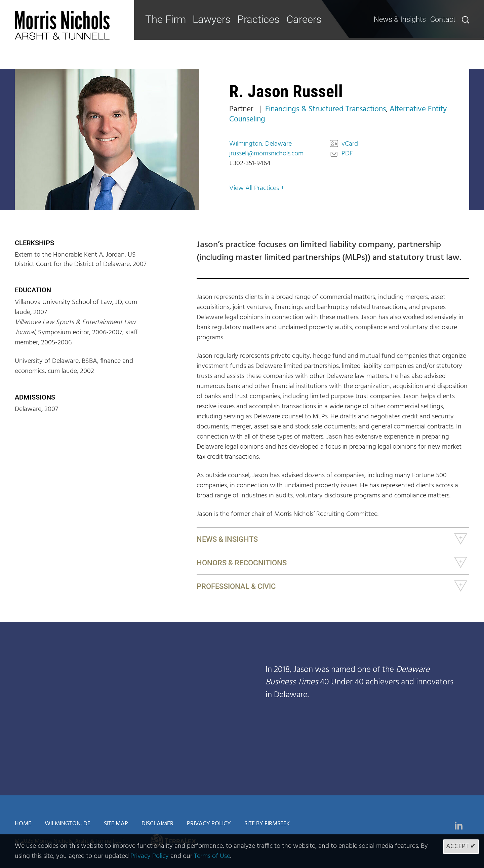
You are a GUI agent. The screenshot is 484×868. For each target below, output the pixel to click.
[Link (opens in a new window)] (459, 826)
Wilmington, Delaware (260, 144)
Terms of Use (212, 856)
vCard (350, 144)
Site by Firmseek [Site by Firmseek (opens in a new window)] (267, 824)
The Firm (164, 20)
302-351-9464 (252, 163)
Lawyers (206, 20)
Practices (250, 20)
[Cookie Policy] (242, 851)
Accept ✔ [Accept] (461, 846)
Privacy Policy (209, 824)
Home (23, 824)
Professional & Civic (236, 586)
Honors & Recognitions (242, 563)
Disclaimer (157, 824)
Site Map (116, 824)
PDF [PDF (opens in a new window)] (347, 154)
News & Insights (406, 19)
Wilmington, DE (68, 824)
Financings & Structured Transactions (326, 109)
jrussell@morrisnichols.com (266, 154)
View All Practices (254, 188)
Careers (292, 20)
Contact (443, 19)
